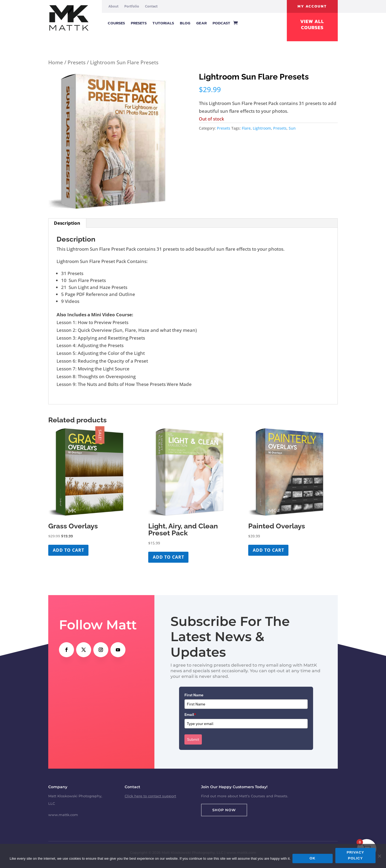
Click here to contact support (150, 796)
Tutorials (163, 23)
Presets (139, 23)
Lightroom (262, 128)
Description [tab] (67, 223)
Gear (201, 23)
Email (190, 715)
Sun (292, 128)
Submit (193, 739)
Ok (313, 859)
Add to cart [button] (68, 550)
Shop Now (224, 810)
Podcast (222, 23)
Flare (246, 128)
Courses (116, 23)
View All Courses (312, 25)
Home (56, 62)
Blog (185, 23)
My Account (312, 6)
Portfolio (132, 6)
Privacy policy (356, 856)
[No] (379, 856)
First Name (194, 695)
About (113, 6)
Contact (151, 6)
